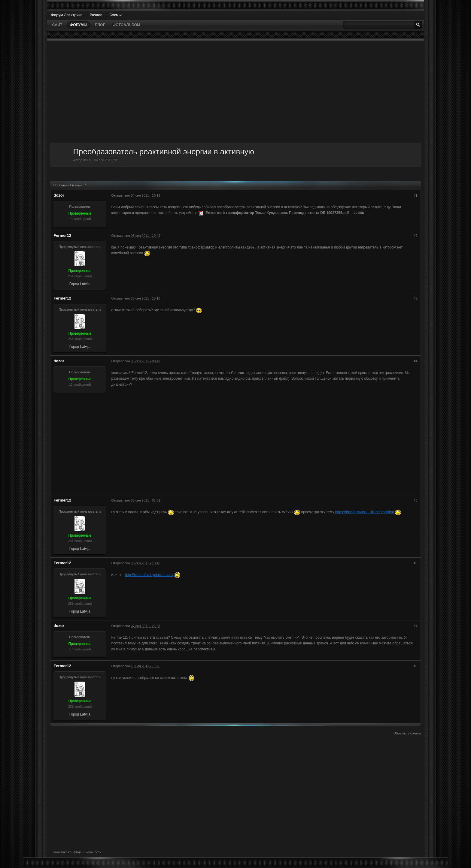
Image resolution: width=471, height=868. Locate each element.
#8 (415, 666)
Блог (100, 25)
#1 (415, 195)
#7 (415, 626)
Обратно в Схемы (407, 733)
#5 (415, 500)
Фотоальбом (126, 25)
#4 (415, 361)
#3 (415, 298)
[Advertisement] (230, 92)
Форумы (78, 25)
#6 (415, 563)
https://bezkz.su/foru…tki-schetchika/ (365, 512)
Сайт (57, 25)
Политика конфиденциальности (77, 852)
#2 (415, 236)
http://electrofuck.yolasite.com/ (149, 575)
